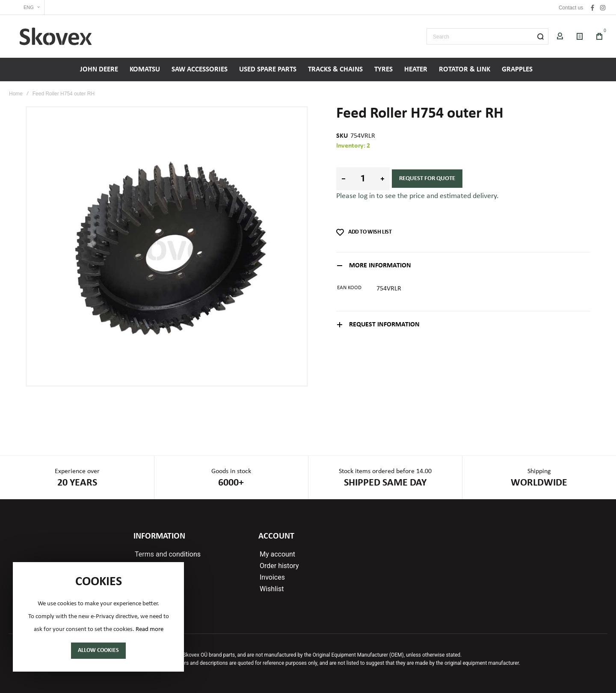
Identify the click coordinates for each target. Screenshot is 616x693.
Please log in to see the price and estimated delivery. (418, 196)
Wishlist (272, 589)
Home (16, 94)
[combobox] (487, 36)
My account (277, 554)
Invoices (272, 577)
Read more (150, 629)
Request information (384, 325)
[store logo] (56, 36)
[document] (98, 617)
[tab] (463, 265)
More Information (380, 266)
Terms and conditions (168, 554)
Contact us (571, 8)
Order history (279, 566)
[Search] (540, 36)
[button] (27, 7)
